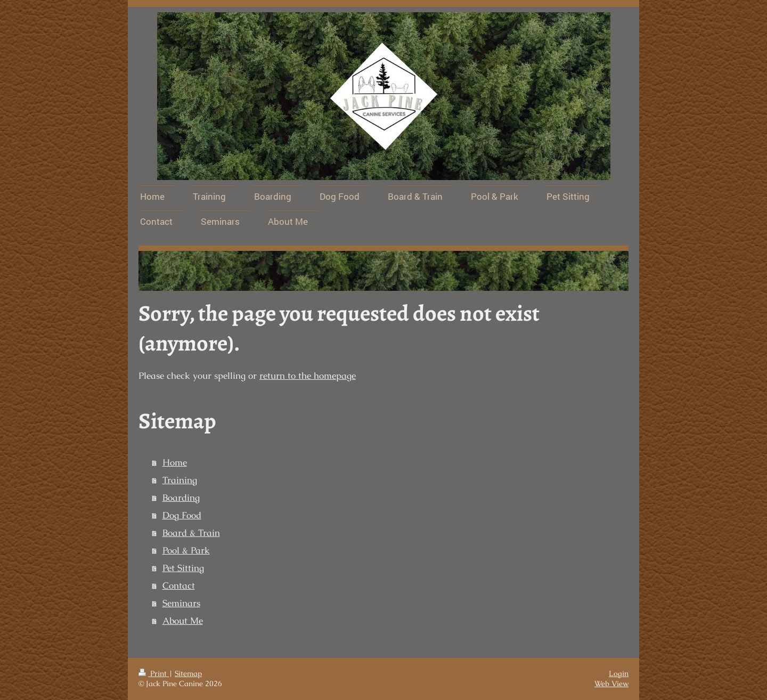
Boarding (181, 498)
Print (154, 673)
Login (619, 673)
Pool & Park (186, 551)
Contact (179, 586)
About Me (183, 621)
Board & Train (191, 533)
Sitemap (188, 673)
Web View (611, 683)
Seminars (181, 603)
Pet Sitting (183, 568)
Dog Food (182, 515)
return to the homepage (308, 376)
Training (180, 480)
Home (175, 463)
